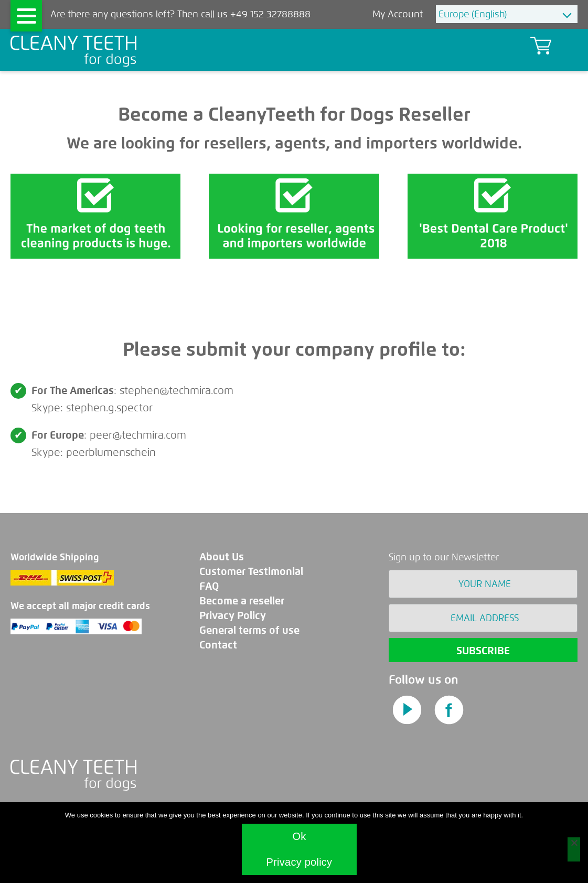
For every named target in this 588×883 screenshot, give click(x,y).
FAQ (209, 586)
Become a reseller (242, 601)
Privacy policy (300, 862)
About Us (222, 557)
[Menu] (26, 16)
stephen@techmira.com (177, 390)
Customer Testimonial (251, 572)
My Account (399, 14)
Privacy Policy (233, 616)
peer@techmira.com (138, 435)
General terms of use (249, 630)
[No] (574, 849)
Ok (299, 836)
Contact (218, 645)
